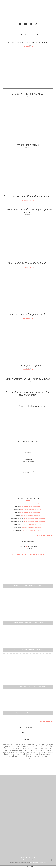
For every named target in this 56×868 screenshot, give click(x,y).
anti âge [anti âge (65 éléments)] (18, 744)
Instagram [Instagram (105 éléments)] (30, 748)
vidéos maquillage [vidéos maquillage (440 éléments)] (21, 756)
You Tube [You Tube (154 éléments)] (28, 758)
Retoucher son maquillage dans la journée (28, 196)
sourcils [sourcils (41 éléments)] (29, 754)
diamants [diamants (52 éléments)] (18, 746)
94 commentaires (28, 200)
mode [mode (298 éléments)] (33, 750)
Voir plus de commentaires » (43, 535)
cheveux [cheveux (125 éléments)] (42, 744)
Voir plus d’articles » (46, 721)
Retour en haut (28, 857)
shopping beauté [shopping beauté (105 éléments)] (10, 754)
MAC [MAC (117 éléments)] (6, 750)
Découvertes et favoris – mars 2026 (28, 713)
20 (42, 406)
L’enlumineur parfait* (28, 145)
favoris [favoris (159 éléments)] (49, 746)
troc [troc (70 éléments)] (44, 754)
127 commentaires (28, 47)
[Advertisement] (28, 424)
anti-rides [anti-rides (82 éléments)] (12, 744)
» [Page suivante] (47, 406)
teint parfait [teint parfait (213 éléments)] (37, 754)
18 (36, 406)
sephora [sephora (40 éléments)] (45, 752)
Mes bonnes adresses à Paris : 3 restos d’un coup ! (28, 687)
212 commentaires (28, 216)
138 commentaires (28, 319)
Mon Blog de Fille (19, 860)
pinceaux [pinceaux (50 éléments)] (10, 752)
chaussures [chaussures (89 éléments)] (34, 744)
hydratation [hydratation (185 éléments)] (20, 748)
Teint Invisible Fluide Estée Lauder (28, 263)
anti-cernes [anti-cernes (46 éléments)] (6, 744)
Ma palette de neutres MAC (28, 94)
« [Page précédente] (25, 406)
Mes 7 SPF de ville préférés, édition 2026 (28, 649)
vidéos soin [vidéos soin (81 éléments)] (36, 757)
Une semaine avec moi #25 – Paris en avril (28, 623)
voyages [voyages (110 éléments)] (46, 756)
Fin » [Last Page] (51, 406)
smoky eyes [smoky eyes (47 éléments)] (19, 754)
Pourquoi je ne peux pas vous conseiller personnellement (28, 393)
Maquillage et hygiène (28, 366)
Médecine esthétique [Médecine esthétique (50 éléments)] (41, 751)
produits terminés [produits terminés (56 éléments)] (18, 752)
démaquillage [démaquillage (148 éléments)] (26, 746)
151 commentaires (28, 399)
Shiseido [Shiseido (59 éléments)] (50, 752)
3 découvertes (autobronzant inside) (28, 42)
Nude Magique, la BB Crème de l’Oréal (28, 379)
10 (30, 406)
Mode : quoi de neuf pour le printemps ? (30, 503)
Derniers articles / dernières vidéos (28, 554)
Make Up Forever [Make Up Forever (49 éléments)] (13, 751)
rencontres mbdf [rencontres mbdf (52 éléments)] (27, 752)
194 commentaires (28, 370)
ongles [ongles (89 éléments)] (49, 750)
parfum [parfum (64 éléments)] (6, 752)
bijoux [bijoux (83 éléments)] (28, 744)
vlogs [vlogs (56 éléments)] (41, 757)
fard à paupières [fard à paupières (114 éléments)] (39, 746)
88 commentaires (28, 267)
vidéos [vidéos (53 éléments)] (8, 757)
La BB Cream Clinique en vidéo (28, 314)
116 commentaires (28, 149)
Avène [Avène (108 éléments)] (23, 744)
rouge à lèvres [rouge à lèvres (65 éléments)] (36, 752)
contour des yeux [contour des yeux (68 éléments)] (9, 746)
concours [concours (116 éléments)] (49, 744)
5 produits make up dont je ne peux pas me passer (28, 211)
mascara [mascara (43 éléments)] (27, 751)
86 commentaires (28, 98)
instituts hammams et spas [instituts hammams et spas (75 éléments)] (43, 748)
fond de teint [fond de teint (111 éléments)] (9, 748)
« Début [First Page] (20, 406)
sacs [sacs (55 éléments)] (42, 752)
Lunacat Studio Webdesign (38, 862)
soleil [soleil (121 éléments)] (25, 754)
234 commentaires (28, 383)
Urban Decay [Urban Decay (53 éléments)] (49, 754)
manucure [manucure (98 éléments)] (21, 750)
